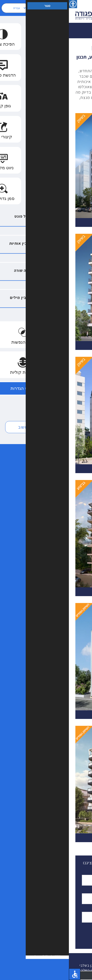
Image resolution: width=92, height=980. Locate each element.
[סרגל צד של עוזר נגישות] (4, 4)
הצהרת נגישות (56, 970)
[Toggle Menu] (82, 11)
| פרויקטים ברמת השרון (64, 965)
